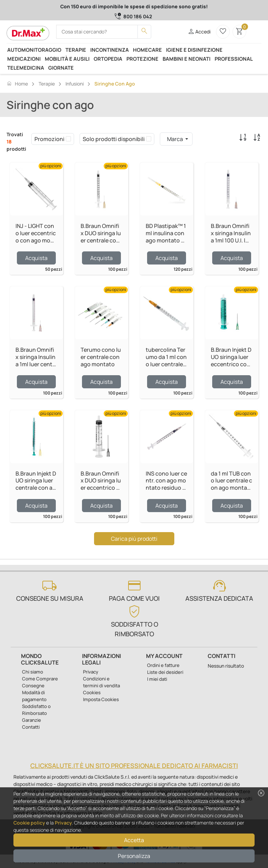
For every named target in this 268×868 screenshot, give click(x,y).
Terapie (76, 50)
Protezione (142, 59)
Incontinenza (110, 50)
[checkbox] (68, 139)
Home (17, 83)
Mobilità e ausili (67, 59)
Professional (234, 59)
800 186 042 (138, 16)
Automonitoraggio (34, 50)
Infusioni (75, 84)
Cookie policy (29, 823)
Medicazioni (24, 59)
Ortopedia (108, 59)
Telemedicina (26, 68)
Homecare (147, 50)
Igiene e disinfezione (194, 50)
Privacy (63, 823)
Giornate (61, 68)
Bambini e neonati (187, 59)
